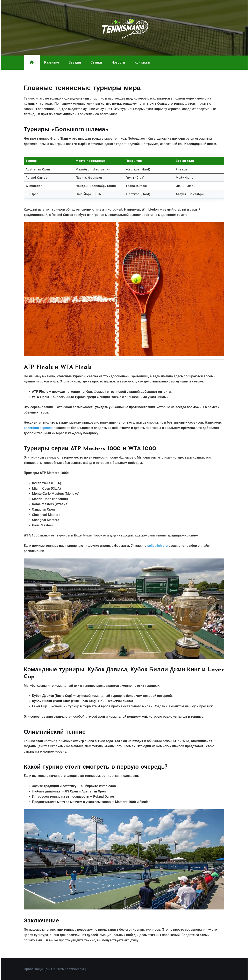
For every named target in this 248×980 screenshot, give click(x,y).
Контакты (142, 62)
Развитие (52, 62)
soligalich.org (158, 546)
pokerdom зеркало (38, 428)
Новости (118, 62)
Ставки (96, 62)
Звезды (75, 62)
